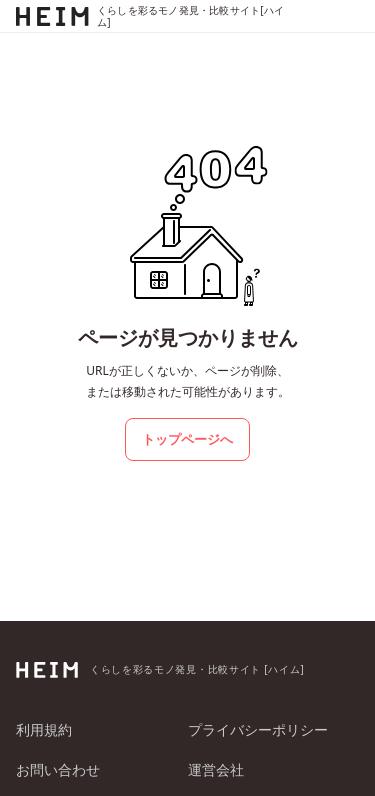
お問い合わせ (58, 769)
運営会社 (216, 769)
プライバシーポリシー (258, 729)
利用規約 (44, 729)
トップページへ (187, 439)
